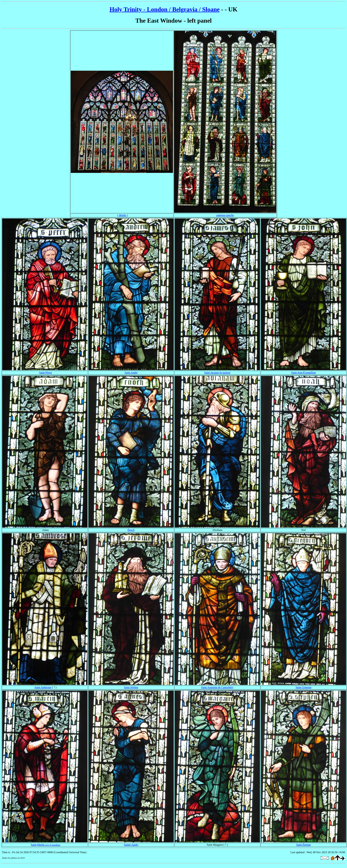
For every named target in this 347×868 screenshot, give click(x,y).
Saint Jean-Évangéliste (303, 373)
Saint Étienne (304, 845)
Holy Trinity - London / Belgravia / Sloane (165, 9)
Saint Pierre (45, 373)
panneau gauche (225, 215)
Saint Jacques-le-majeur (217, 373)
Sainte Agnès (131, 845)
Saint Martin (46, 845)
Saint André (131, 373)
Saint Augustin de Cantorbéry (217, 687)
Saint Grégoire (304, 687)
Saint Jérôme (131, 687)
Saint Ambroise (43, 687)
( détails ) (123, 215)
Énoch (131, 530)
